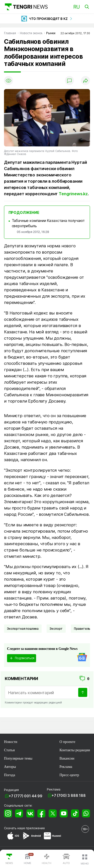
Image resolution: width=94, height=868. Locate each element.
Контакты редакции (75, 750)
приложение (35, 828)
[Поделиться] (85, 81)
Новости (11, 742)
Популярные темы (18, 758)
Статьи (9, 750)
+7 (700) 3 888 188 (69, 795)
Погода (10, 775)
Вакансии (67, 758)
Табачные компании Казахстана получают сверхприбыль (48, 223)
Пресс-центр (69, 775)
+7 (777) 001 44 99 (26, 796)
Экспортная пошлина (23, 629)
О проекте (67, 742)
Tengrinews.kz (73, 194)
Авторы (10, 767)
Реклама (66, 767)
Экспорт (56, 629)
